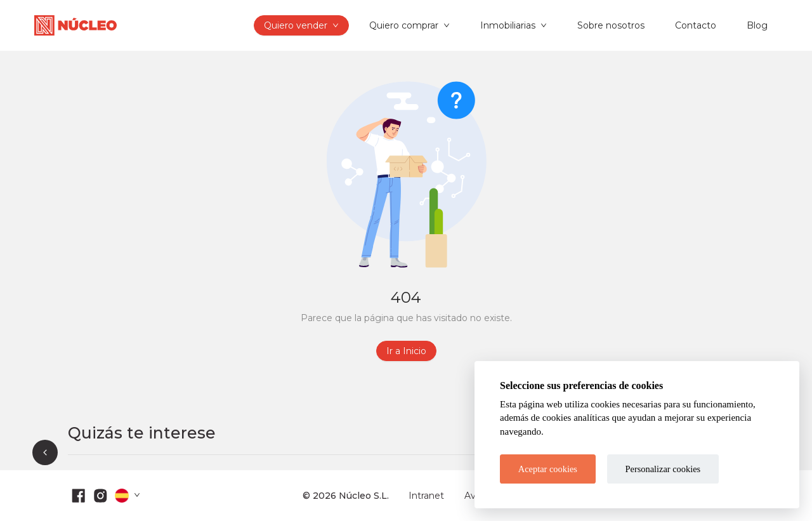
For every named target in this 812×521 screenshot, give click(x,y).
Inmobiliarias (508, 25)
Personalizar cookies (663, 469)
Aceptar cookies (548, 469)
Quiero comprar (404, 25)
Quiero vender (296, 25)
